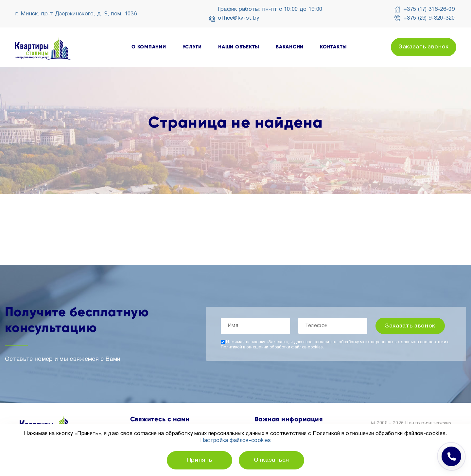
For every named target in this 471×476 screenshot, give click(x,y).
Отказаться (271, 460)
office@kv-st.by (239, 18)
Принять (200, 460)
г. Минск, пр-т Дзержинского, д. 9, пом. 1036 (76, 14)
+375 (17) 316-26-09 (429, 9)
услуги (192, 47)
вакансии (290, 47)
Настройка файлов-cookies (236, 441)
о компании (149, 47)
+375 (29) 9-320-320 (429, 18)
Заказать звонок (424, 47)
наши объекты (239, 47)
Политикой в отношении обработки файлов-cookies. (272, 347)
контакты (333, 47)
